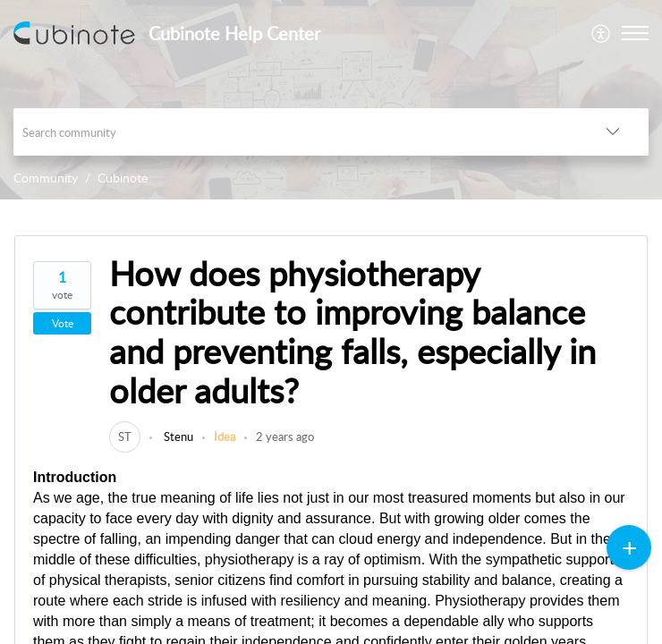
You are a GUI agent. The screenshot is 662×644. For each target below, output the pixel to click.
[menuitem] (602, 33)
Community (46, 178)
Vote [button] (63, 323)
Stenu (177, 436)
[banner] (331, 100)
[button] (602, 33)
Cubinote (123, 178)
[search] (295, 132)
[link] (125, 436)
